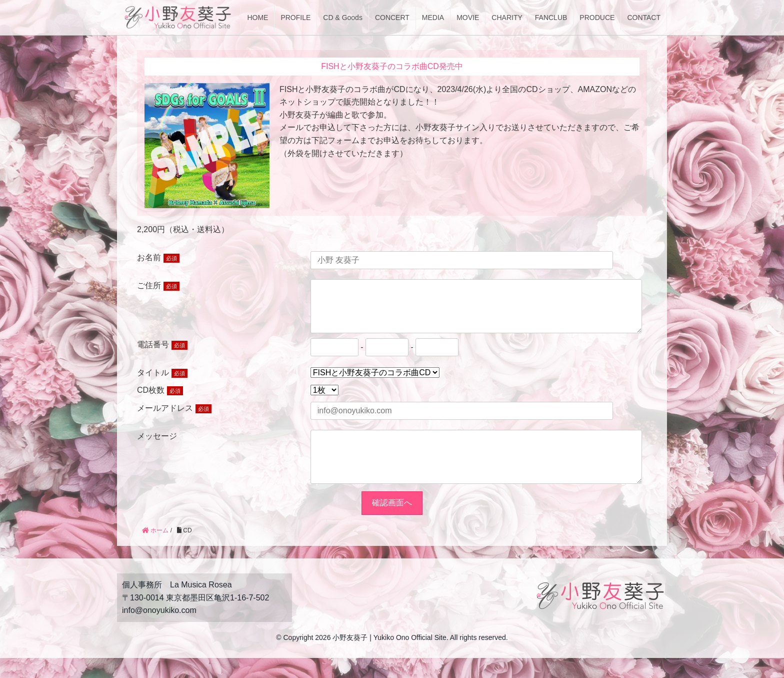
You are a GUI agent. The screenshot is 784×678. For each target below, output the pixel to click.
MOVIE (468, 18)
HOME (257, 18)
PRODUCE (597, 18)
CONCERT (392, 18)
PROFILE (295, 18)
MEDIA (433, 18)
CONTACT (644, 18)
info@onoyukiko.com (159, 630)
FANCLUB (551, 18)
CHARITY (507, 18)
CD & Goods (343, 18)
